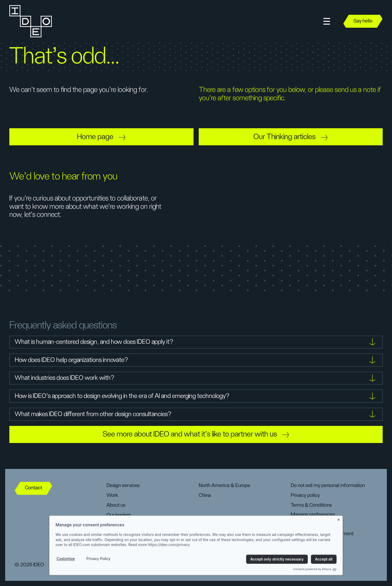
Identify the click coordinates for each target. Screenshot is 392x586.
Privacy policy (305, 495)
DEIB (112, 525)
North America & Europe (224, 485)
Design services (123, 485)
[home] (30, 21)
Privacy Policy (98, 572)
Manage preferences (313, 514)
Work (112, 495)
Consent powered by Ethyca (315, 582)
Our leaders (119, 515)
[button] (327, 21)
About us (116, 505)
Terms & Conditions (311, 505)
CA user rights (305, 524)
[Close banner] (339, 532)
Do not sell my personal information (328, 485)
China (205, 495)
